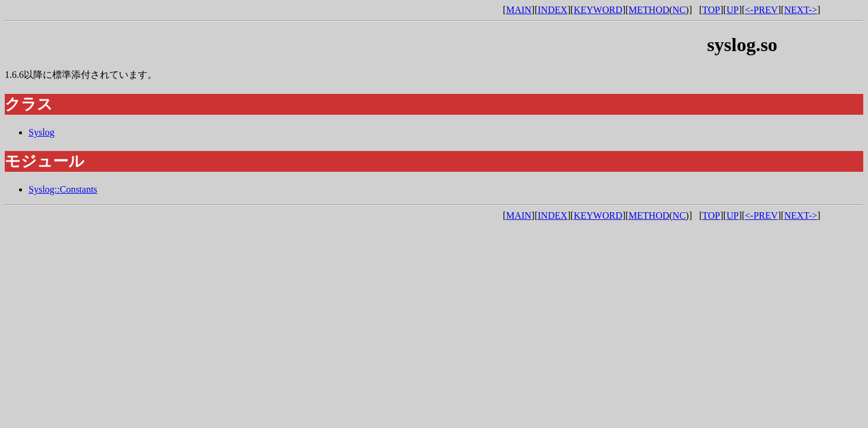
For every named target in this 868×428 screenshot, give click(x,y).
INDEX (553, 10)
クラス (29, 104)
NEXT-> (801, 10)
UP (732, 10)
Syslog (42, 132)
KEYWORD (598, 10)
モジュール (45, 161)
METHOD (649, 10)
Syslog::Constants (63, 189)
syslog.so (742, 45)
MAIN (519, 10)
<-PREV (761, 10)
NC (679, 10)
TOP (711, 10)
